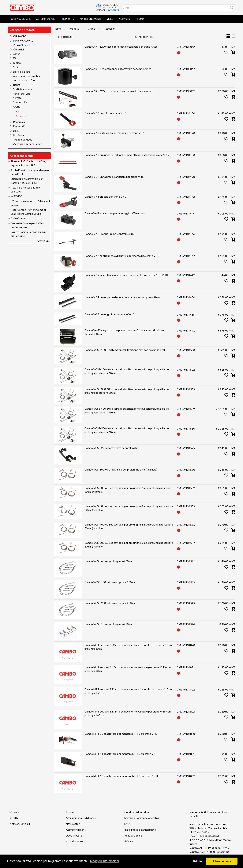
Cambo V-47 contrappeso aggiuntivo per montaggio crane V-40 (122, 256)
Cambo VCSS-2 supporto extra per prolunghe (111, 448)
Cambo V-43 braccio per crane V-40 (105, 197)
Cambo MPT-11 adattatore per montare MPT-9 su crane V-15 (121, 754)
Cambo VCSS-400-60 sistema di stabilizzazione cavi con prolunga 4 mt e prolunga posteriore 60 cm (127, 410)
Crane (92, 29)
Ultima (17, 63)
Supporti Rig (20, 102)
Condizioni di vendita (137, 812)
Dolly (16, 131)
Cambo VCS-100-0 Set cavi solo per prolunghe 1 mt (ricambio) (121, 469)
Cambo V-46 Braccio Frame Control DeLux (109, 234)
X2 (15, 58)
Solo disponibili (66, 37)
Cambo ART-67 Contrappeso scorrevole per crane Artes (118, 69)
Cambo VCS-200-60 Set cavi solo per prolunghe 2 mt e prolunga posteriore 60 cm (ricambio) (129, 490)
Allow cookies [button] (222, 861)
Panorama (19, 122)
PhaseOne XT (22, 45)
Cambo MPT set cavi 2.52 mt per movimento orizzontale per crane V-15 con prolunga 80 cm (129, 647)
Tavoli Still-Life (22, 94)
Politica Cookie (133, 835)
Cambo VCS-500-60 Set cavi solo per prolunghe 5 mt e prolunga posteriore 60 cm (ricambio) (129, 545)
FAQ (127, 824)
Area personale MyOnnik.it (82, 818)
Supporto (68, 19)
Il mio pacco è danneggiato (140, 830)
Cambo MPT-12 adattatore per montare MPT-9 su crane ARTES (122, 776)
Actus (17, 54)
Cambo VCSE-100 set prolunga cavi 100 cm (110, 582)
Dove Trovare (74, 835)
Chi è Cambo (18, 218)
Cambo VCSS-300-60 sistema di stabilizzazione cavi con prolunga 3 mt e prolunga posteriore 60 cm (127, 391)
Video (110, 19)
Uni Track (19, 135)
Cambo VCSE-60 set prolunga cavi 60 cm (108, 561)
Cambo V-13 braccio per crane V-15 (105, 113)
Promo (140, 19)
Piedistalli (19, 126)
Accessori (110, 29)
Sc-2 (16, 67)
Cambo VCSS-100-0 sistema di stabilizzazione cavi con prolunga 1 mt (125, 350)
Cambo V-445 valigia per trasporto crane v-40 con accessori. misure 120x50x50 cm (124, 332)
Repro (17, 85)
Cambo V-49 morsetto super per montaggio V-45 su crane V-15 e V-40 (126, 275)
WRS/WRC (20, 36)
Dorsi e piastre (22, 72)
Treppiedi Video (23, 140)
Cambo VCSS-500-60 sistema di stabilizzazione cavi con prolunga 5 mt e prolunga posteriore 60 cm (127, 430)
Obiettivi (18, 49)
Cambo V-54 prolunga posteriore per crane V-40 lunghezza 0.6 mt (123, 297)
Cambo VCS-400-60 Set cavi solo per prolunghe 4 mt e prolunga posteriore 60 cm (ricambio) (129, 526)
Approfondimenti (90, 19)
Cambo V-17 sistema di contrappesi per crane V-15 (114, 133)
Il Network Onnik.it (19, 824)
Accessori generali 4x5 (26, 76)
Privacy (129, 841)
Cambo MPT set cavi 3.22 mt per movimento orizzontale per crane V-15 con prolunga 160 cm (129, 691)
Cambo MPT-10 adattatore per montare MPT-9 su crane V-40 (121, 734)
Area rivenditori (75, 841)
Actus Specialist (46, 19)
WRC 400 (16, 196)
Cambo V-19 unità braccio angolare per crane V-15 (114, 177)
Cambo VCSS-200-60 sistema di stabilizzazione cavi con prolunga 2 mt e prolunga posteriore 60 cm (127, 371)
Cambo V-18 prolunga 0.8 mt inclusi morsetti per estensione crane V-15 (127, 155)
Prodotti (74, 29)
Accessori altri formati (26, 80)
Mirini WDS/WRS (23, 41)
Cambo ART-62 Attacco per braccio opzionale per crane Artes (121, 47)
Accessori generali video (28, 144)
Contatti (13, 818)
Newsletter (73, 824)
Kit (18, 112)
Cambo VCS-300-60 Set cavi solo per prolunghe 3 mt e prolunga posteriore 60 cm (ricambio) (129, 508)
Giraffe (17, 98)
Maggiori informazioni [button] (104, 861)
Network (124, 19)
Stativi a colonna (23, 89)
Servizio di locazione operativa (142, 818)
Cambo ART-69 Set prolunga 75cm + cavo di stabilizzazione (119, 91)
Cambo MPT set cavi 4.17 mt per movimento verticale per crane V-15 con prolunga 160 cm (128, 713)
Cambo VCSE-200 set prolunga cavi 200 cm (110, 603)
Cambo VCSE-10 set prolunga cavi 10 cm (108, 624)
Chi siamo (13, 812)
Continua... (44, 241)
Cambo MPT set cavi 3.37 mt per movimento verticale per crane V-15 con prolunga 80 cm (128, 669)
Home (57, 29)
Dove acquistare (21, 19)
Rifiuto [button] (198, 861)
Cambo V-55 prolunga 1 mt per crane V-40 (109, 314)
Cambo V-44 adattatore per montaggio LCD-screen (115, 213)
